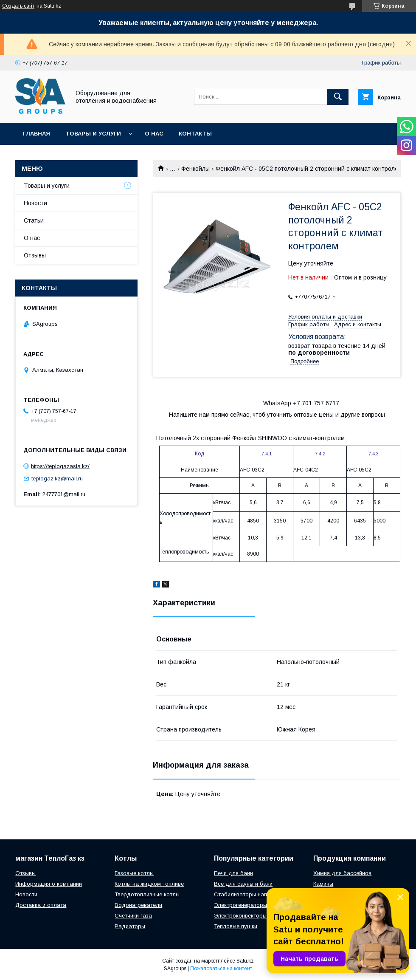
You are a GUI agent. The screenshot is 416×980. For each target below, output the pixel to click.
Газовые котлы (134, 873)
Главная (37, 134)
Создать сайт (18, 6)
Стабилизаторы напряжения (252, 894)
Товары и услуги (93, 134)
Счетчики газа (133, 916)
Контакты (195, 134)
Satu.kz (245, 961)
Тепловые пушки (236, 926)
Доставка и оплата (41, 905)
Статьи (34, 220)
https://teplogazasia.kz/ (60, 466)
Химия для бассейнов (342, 873)
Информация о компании (49, 884)
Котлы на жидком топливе (149, 884)
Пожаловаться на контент (221, 969)
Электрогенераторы (240, 905)
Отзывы (35, 255)
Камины (323, 884)
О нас (154, 134)
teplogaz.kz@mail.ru (57, 479)
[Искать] (338, 97)
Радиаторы (130, 926)
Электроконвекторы (240, 916)
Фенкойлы (195, 169)
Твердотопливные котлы (147, 894)
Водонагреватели (138, 905)
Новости (35, 203)
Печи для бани (233, 873)
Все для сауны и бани (243, 884)
